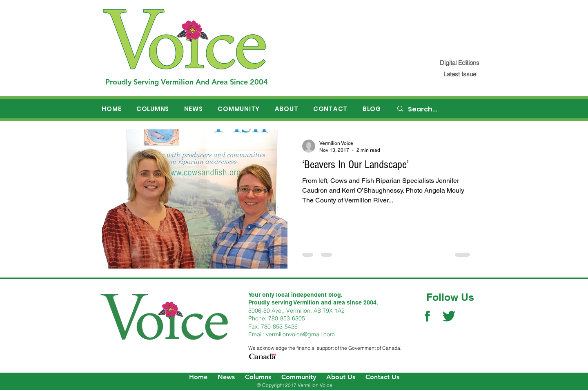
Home (198, 377)
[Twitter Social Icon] (449, 316)
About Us (341, 377)
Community (299, 377)
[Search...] (441, 109)
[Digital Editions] (460, 63)
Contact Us (382, 377)
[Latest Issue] (460, 74)
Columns (258, 377)
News (226, 377)
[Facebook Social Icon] (427, 316)
